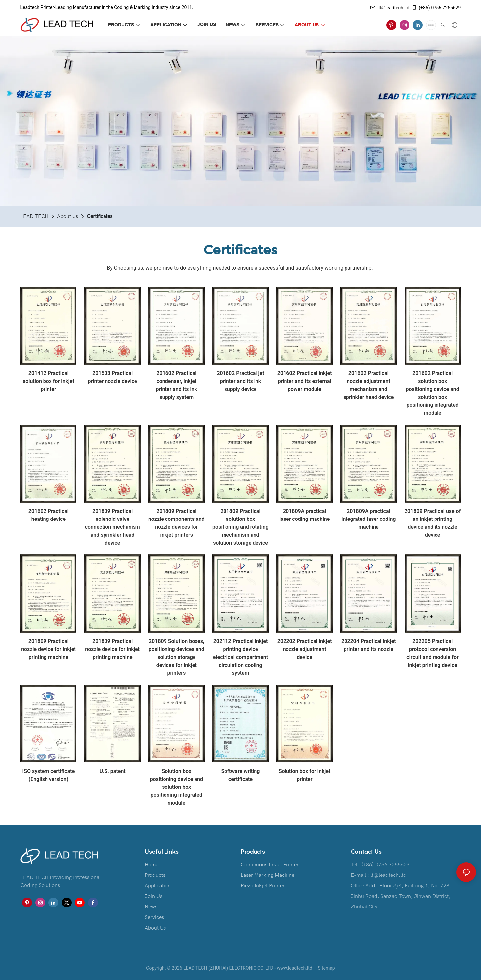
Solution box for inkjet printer (304, 775)
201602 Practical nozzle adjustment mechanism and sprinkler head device (368, 385)
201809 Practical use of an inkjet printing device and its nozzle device (433, 523)
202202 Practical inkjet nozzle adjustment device (305, 649)
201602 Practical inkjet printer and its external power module (305, 381)
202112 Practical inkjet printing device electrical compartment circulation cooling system (241, 657)
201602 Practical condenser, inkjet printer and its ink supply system (177, 385)
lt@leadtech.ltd (390, 8)
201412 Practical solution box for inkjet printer (48, 381)
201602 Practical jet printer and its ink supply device (240, 381)
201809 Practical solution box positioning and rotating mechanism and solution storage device (241, 527)
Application (158, 886)
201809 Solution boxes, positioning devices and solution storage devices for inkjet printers (177, 657)
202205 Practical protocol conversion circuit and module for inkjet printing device (433, 653)
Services (154, 917)
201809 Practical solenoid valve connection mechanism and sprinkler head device (112, 527)
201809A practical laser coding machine (304, 515)
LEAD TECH (34, 216)
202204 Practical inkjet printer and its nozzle (369, 645)
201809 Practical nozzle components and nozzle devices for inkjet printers (177, 523)
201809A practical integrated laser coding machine (368, 519)
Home (151, 865)
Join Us (153, 896)
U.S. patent (112, 771)
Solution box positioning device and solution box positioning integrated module (177, 787)
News (151, 907)
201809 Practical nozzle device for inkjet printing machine (48, 649)
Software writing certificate (241, 775)
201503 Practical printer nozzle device (113, 377)
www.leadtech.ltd (294, 968)
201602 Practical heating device (48, 515)
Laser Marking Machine (268, 875)
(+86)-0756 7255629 (436, 8)
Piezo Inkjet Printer (263, 886)
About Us (68, 216)
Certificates (100, 216)
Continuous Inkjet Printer (270, 865)
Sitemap (326, 968)
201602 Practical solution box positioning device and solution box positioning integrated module (432, 393)
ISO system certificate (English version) (49, 775)
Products (155, 875)
